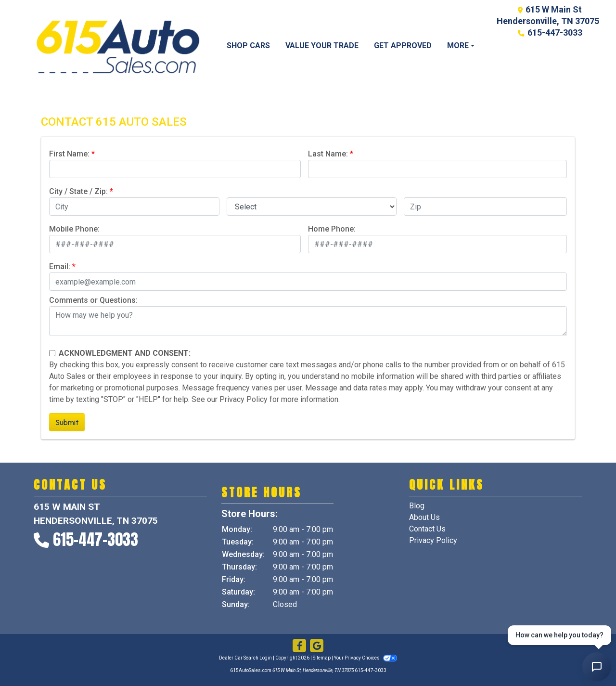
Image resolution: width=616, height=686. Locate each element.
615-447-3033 (555, 32)
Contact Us (427, 529)
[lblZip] (485, 207)
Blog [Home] (417, 506)
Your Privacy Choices (365, 658)
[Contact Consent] (52, 353)
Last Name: (328, 154)
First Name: (69, 154)
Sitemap (322, 658)
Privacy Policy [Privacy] (433, 540)
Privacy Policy (244, 399)
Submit (67, 422)
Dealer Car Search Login (245, 658)
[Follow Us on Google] (317, 646)
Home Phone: (332, 229)
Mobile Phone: (74, 229)
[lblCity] (134, 207)
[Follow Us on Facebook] (299, 646)
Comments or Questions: (93, 300)
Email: (60, 266)
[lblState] (312, 207)
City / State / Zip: (78, 191)
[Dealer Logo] (118, 46)
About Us (424, 517)
